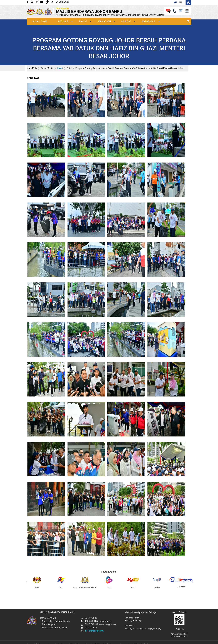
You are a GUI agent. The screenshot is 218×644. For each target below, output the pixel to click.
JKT (61, 582)
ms (176, 3)
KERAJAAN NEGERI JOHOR (85, 582)
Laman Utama (40, 21)
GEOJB (157, 582)
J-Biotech (181, 582)
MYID (133, 582)
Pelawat (126, 21)
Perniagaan (104, 21)
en (180, 3)
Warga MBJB (149, 21)
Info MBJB (63, 21)
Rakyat (83, 21)
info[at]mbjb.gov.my (94, 631)
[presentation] (26, 582)
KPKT (37, 582)
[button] (46, 101)
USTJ (109, 582)
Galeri (60, 68)
